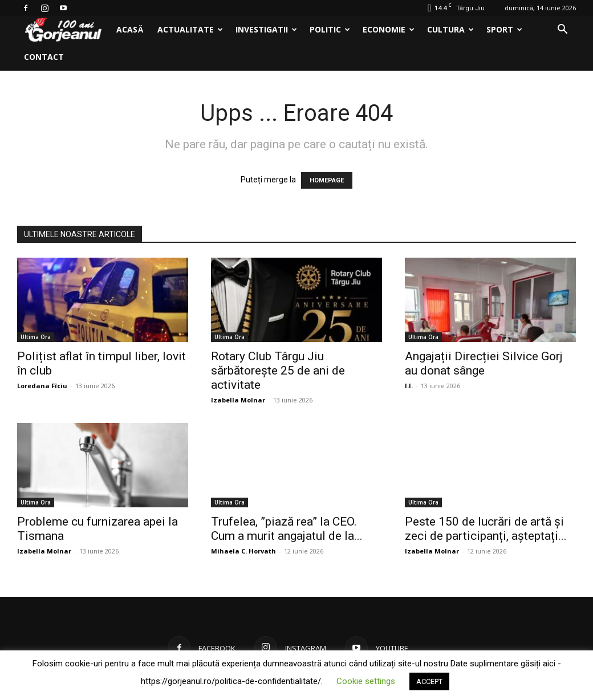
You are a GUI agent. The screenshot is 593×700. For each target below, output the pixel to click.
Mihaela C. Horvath (243, 551)
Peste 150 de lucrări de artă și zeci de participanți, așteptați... (486, 529)
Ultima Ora (36, 337)
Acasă (130, 29)
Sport (504, 29)
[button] (562, 30)
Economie (389, 29)
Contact (44, 57)
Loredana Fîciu (42, 386)
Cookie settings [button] (366, 681)
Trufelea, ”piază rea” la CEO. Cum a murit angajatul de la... (287, 529)
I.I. (409, 386)
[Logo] (63, 30)
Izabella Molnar (238, 400)
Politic (330, 29)
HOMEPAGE (327, 180)
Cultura (450, 29)
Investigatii (266, 29)
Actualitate (190, 29)
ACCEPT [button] (429, 681)
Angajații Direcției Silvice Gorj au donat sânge (484, 363)
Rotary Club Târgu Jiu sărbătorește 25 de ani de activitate (278, 371)
